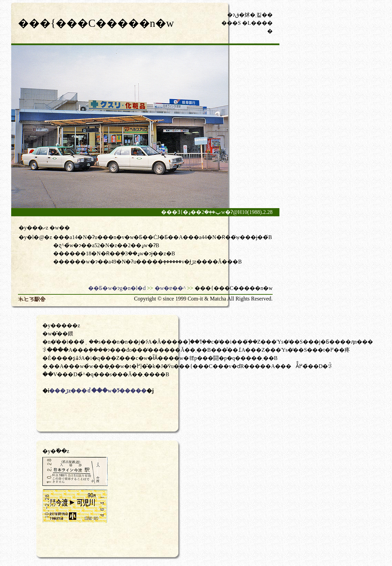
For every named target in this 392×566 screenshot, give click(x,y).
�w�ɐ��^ (170, 288)
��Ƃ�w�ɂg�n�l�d (117, 288)
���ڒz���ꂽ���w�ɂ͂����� (98, 391)
